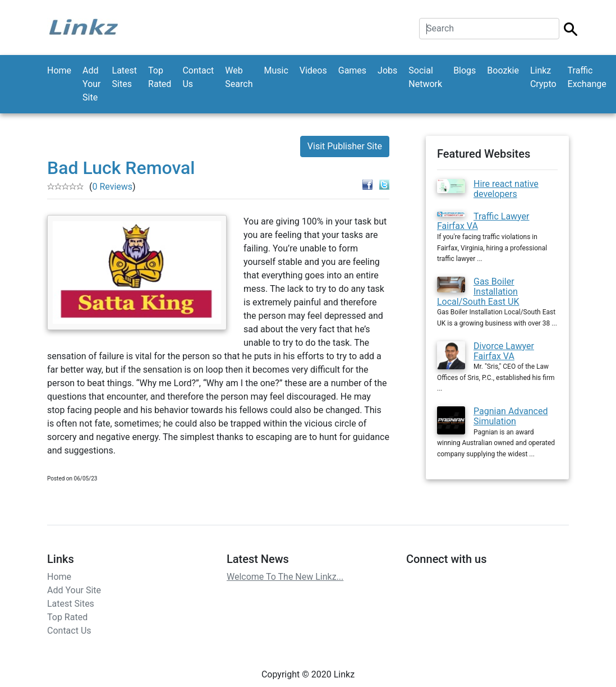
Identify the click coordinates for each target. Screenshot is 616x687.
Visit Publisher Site (345, 146)
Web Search (239, 77)
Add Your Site (91, 84)
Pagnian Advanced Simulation (511, 416)
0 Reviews (112, 187)
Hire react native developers (506, 189)
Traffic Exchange (587, 77)
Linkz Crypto (543, 77)
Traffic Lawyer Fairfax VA (483, 221)
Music (276, 70)
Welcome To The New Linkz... (285, 577)
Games (352, 70)
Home (59, 70)
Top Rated (160, 77)
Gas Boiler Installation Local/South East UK (478, 291)
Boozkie (503, 70)
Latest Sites (125, 77)
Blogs (465, 70)
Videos (313, 70)
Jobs (387, 70)
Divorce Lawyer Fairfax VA (504, 351)
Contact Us (198, 77)
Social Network (425, 77)
